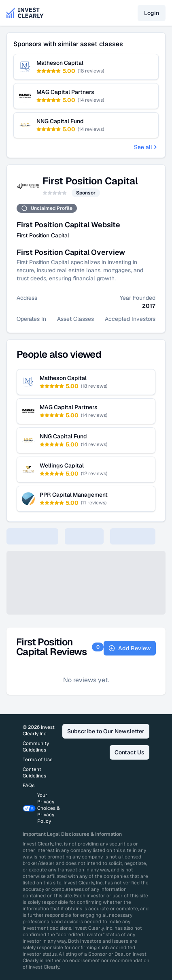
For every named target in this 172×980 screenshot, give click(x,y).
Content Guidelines (34, 773)
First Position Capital (43, 235)
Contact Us (130, 752)
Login (152, 13)
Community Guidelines (36, 747)
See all (146, 147)
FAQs (29, 786)
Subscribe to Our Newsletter (106, 731)
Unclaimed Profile (47, 208)
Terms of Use (38, 760)
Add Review (130, 648)
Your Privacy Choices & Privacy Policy (41, 808)
